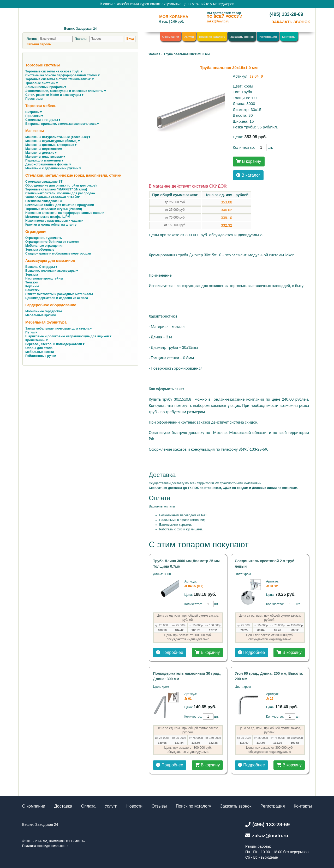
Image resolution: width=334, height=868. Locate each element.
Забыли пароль (39, 44)
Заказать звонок (242, 37)
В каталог (248, 175)
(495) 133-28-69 (286, 14)
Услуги (189, 37)
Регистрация (268, 37)
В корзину (249, 161)
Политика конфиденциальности (45, 846)
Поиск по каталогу (212, 37)
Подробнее (169, 652)
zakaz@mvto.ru (218, 21)
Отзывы (159, 806)
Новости (134, 806)
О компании (171, 37)
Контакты (289, 37)
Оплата (88, 806)
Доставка (63, 806)
